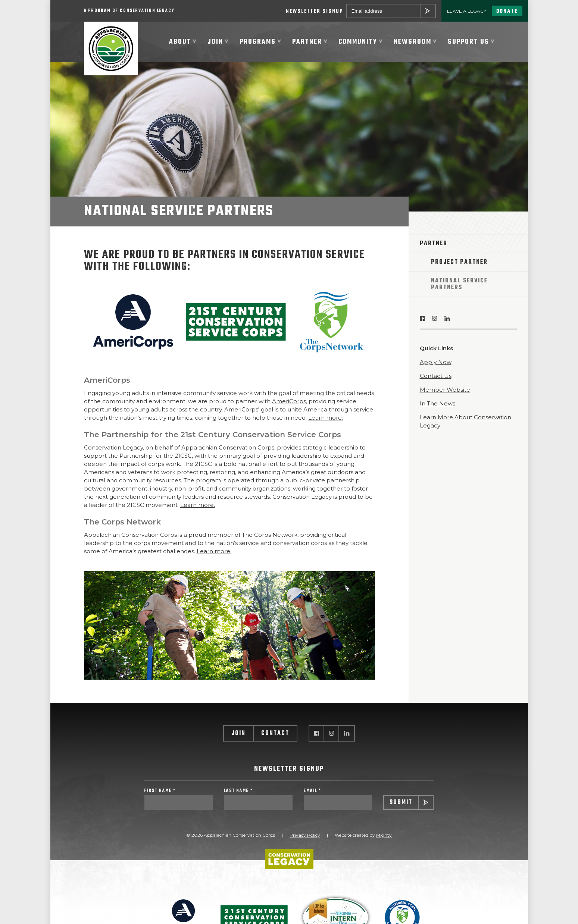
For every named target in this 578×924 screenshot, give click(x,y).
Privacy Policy (305, 835)
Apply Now (436, 362)
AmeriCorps (289, 402)
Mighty (384, 835)
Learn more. (326, 418)
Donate (507, 11)
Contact (275, 734)
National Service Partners (459, 285)
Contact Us (436, 376)
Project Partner (459, 263)
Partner (434, 244)
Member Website (445, 390)
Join (238, 734)
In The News (438, 404)
